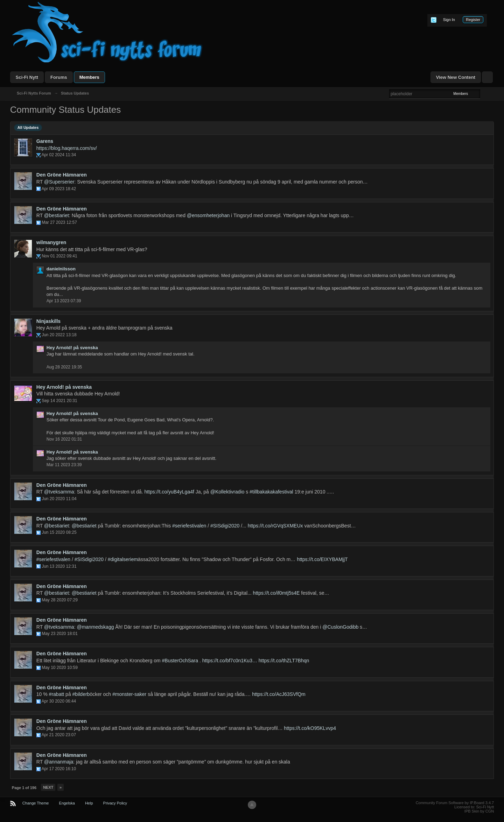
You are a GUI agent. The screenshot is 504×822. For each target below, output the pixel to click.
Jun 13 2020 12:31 (59, 566)
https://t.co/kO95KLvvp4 (310, 728)
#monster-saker (129, 694)
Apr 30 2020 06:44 (59, 701)
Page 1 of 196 (24, 788)
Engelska (67, 803)
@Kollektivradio (227, 492)
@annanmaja (59, 762)
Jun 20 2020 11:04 (59, 499)
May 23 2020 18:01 (60, 634)
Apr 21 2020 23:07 (59, 735)
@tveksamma (59, 492)
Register (473, 20)
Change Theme (36, 803)
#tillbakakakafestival (271, 492)
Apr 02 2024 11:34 (59, 155)
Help (89, 803)
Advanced (484, 94)
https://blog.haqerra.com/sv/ (67, 148)
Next (48, 787)
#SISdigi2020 (225, 526)
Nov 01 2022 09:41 (59, 256)
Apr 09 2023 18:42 (59, 189)
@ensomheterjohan (208, 215)
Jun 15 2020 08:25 (59, 532)
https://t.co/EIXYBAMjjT (322, 559)
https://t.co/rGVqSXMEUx (275, 526)
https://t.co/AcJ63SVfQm (279, 694)
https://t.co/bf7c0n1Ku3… (230, 661)
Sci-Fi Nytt (27, 77)
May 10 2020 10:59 (60, 668)
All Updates (28, 127)
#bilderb (81, 694)
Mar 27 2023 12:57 (59, 222)
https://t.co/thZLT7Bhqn (284, 661)
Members (89, 77)
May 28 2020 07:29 (60, 600)
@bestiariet (57, 215)
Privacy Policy (115, 803)
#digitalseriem (123, 559)
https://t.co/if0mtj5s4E (276, 593)
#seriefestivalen (189, 526)
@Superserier (59, 182)
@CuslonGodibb (340, 627)
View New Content (456, 77)
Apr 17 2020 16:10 (59, 769)
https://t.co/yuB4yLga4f (169, 492)
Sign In (449, 20)
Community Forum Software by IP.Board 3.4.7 (455, 803)
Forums (59, 77)
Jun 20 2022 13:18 (59, 335)
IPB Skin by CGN (479, 811)
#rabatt (57, 694)
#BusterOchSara (180, 661)
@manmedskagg (95, 627)
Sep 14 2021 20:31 (59, 401)
